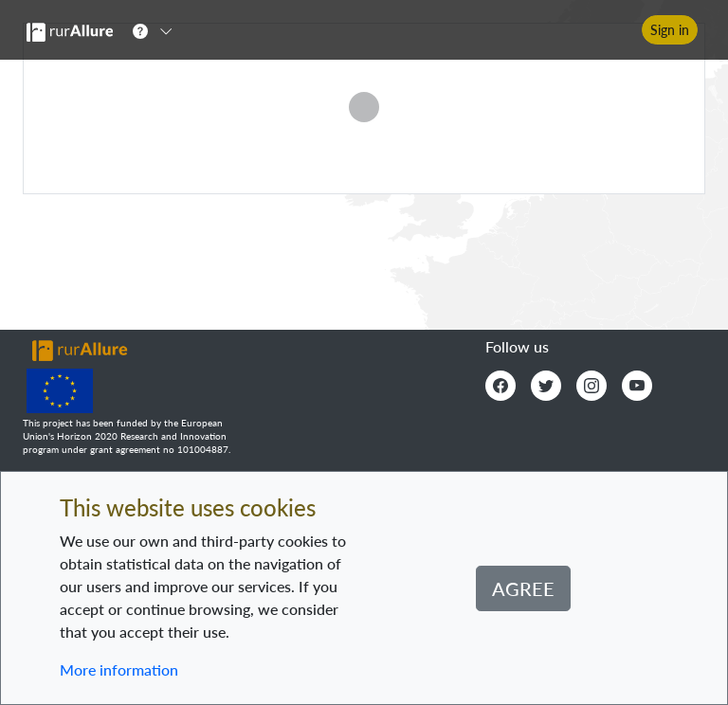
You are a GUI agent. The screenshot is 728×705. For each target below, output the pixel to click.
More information (119, 669)
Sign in (670, 30)
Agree (523, 588)
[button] (158, 30)
